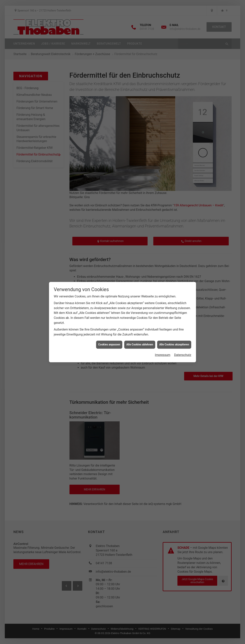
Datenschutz (183, 355)
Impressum (163, 355)
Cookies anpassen (109, 344)
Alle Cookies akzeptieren (174, 344)
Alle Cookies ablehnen (140, 344)
